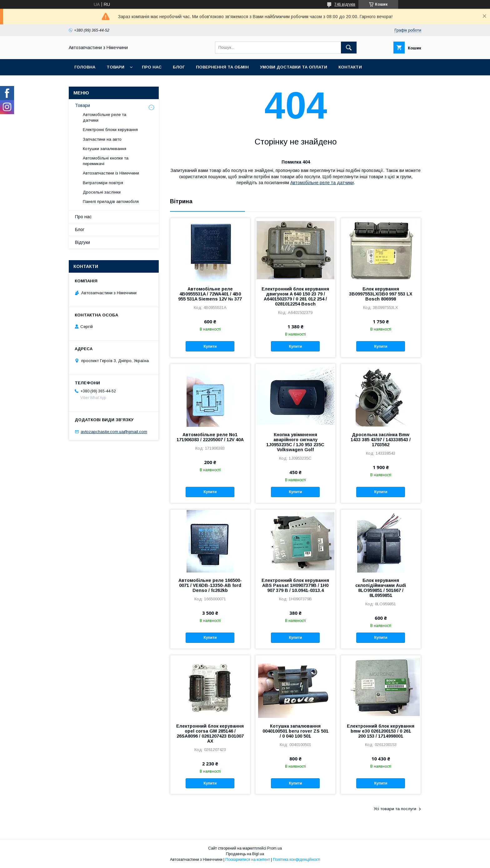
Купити (210, 346)
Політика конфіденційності (297, 860)
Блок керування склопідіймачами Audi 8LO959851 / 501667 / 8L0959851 (381, 588)
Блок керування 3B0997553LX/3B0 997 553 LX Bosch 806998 (381, 294)
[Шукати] (349, 48)
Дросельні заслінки (102, 192)
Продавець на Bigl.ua (245, 854)
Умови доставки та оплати (294, 67)
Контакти (350, 67)
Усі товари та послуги (395, 809)
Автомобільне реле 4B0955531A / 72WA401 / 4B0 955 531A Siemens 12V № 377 (210, 294)
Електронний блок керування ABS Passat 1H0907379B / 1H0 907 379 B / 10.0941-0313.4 (295, 585)
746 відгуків (345, 4)
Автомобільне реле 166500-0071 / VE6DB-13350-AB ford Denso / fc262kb (210, 585)
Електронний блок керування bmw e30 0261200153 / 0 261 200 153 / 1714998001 (381, 731)
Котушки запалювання (105, 149)
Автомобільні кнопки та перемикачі (106, 161)
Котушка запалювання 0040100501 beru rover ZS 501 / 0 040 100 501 (295, 731)
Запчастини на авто (102, 139)
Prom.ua (275, 848)
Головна (85, 67)
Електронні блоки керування (110, 130)
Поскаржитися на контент (248, 860)
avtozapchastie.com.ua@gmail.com (114, 432)
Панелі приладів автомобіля (111, 202)
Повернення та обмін (222, 67)
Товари (115, 67)
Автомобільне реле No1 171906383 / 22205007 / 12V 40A (210, 437)
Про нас (152, 67)
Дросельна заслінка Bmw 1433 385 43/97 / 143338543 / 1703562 (381, 440)
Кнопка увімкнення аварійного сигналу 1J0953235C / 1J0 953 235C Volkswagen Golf (295, 442)
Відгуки (82, 242)
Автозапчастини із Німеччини (111, 173)
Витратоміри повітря (103, 183)
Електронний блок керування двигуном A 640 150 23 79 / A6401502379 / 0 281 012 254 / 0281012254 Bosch (295, 296)
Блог (179, 67)
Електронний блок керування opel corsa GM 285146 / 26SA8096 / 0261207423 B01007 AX (210, 734)
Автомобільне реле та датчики (322, 183)
